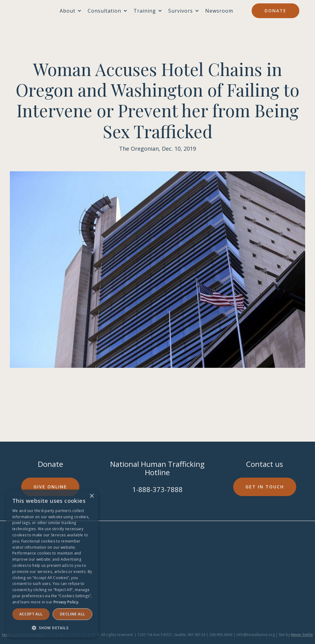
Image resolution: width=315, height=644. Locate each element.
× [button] (92, 496)
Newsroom (219, 11)
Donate (275, 11)
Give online (50, 487)
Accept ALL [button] (31, 614)
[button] (52, 628)
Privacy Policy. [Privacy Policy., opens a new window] (66, 602)
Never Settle (302, 635)
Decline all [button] (72, 614)
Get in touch (265, 487)
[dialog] (52, 564)
